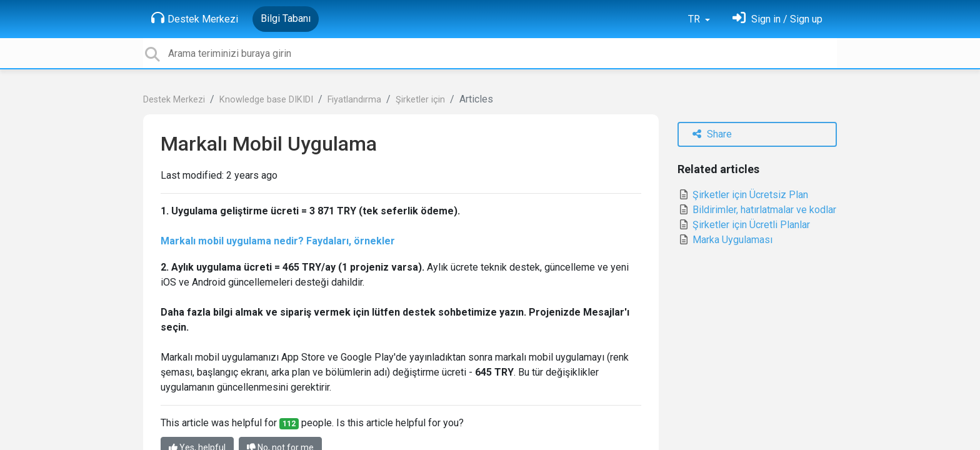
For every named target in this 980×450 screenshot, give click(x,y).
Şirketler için (420, 100)
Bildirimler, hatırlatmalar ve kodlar (757, 210)
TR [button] (695, 19)
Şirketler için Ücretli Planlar (744, 225)
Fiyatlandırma (354, 100)
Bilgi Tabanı (286, 18)
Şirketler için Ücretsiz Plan (743, 195)
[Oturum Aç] (777, 19)
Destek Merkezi (195, 18)
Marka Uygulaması (725, 240)
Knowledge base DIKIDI (266, 100)
